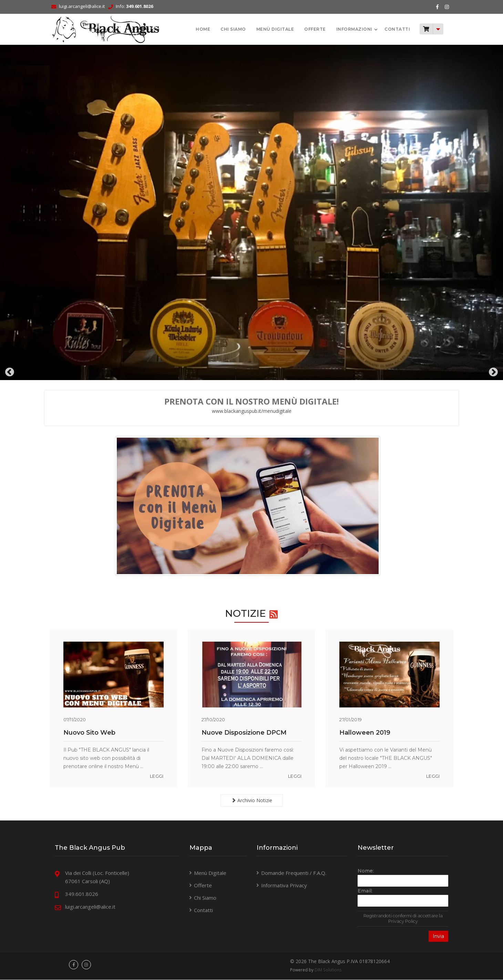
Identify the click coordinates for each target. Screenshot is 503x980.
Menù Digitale (267, 29)
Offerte (307, 29)
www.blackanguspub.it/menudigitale (252, 411)
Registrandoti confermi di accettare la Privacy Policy (399, 918)
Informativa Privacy (284, 885)
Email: (362, 891)
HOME (195, 29)
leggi (159, 776)
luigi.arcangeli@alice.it (87, 6)
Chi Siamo (225, 29)
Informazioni (347, 29)
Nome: (363, 871)
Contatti (389, 29)
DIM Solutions (327, 970)
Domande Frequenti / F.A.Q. (294, 873)
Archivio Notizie (252, 800)
